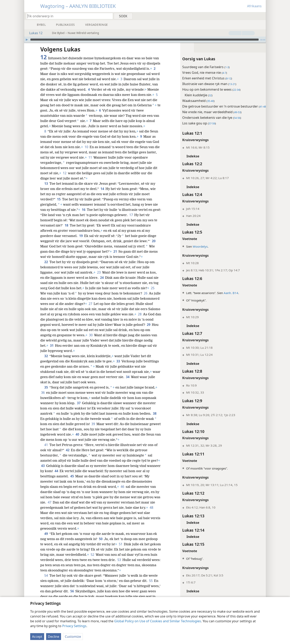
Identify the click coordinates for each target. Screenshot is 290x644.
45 (80, 481)
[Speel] (27, 40)
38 (155, 419)
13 (46, 189)
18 (66, 231)
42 (68, 455)
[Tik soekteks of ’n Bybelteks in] (68, 16)
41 (46, 450)
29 (55, 335)
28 (43, 325)
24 (102, 283)
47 (56, 508)
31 (71, 351)
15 (59, 204)
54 (46, 581)
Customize (73, 637)
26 (146, 298)
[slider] (144, 40)
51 (121, 549)
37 (79, 408)
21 (115, 257)
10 (86, 152)
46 (122, 492)
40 (85, 440)
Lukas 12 (34, 33)
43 (46, 471)
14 (102, 194)
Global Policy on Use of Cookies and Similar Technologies (158, 621)
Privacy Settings (74, 626)
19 (81, 241)
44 (71, 476)
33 (118, 366)
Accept (37, 637)
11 (101, 163)
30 (108, 340)
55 (151, 586)
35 (46, 393)
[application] (145, 40)
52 (106, 560)
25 (153, 293)
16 (83, 215)
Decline (54, 637)
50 (101, 544)
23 (99, 278)
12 (65, 178)
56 (82, 596)
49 (46, 539)
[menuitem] (261, 16)
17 (140, 220)
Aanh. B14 (226, 293)
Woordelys (195, 246)
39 (93, 429)
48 (43, 518)
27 (110, 309)
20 (154, 246)
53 (133, 565)
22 (46, 267)
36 (43, 398)
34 (136, 382)
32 (46, 361)
